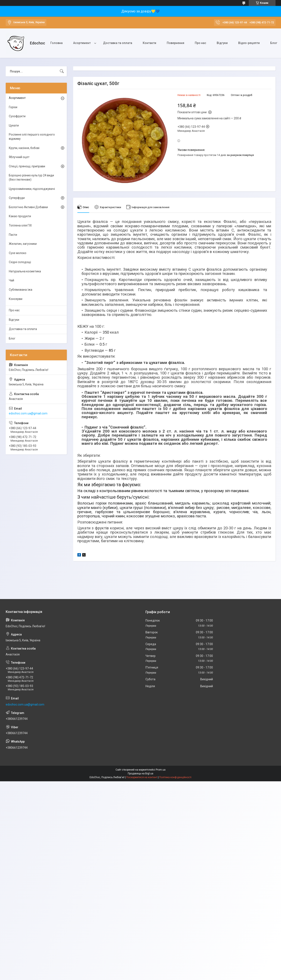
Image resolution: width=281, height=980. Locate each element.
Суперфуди (17, 198)
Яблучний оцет (19, 157)
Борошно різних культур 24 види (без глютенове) (31, 177)
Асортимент (82, 43)
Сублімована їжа (21, 290)
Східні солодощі (20, 262)
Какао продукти (20, 216)
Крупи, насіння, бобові (24, 148)
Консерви (16, 299)
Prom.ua (161, 770)
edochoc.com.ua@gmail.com (28, 413)
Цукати (14, 125)
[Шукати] (62, 71)
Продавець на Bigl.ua (140, 774)
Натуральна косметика (25, 271)
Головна (56, 43)
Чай (11, 280)
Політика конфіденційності (175, 777)
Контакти (149, 43)
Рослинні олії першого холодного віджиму (32, 137)
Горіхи (13, 107)
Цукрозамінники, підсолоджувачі (32, 189)
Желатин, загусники (23, 244)
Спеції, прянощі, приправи (27, 166)
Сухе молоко (18, 253)
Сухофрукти (17, 116)
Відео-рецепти (249, 43)
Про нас (200, 43)
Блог (12, 338)
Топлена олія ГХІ (20, 225)
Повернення (175, 43)
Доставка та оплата (118, 43)
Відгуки (222, 43)
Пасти (13, 235)
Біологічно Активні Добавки (28, 207)
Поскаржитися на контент (142, 777)
